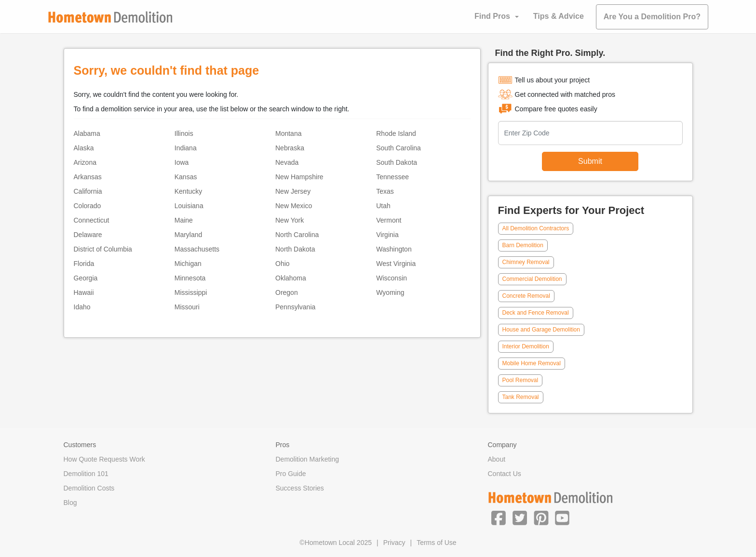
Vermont (389, 220)
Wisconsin (391, 278)
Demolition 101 (86, 474)
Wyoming (390, 292)
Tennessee (392, 177)
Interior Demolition (526, 346)
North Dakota (295, 249)
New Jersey (293, 191)
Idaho (82, 307)
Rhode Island (396, 133)
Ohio (283, 264)
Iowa (182, 162)
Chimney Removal (526, 262)
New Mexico (294, 206)
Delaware (88, 235)
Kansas (186, 177)
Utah (383, 206)
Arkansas (88, 177)
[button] (499, 517)
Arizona (85, 162)
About (497, 459)
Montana (288, 133)
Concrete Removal (526, 296)
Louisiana (189, 206)
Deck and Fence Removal (536, 313)
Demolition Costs (89, 488)
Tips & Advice (559, 16)
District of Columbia (103, 249)
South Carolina (398, 148)
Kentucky (189, 191)
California (88, 191)
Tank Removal (521, 397)
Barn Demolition (523, 245)
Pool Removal (520, 380)
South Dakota (397, 162)
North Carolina (297, 235)
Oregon (287, 292)
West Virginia (396, 264)
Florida (84, 264)
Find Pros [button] (492, 16)
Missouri (187, 307)
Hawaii (84, 292)
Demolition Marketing (308, 459)
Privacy (394, 543)
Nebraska (290, 148)
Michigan (188, 264)
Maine (184, 220)
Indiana (186, 148)
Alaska (84, 148)
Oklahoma (291, 278)
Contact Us (505, 474)
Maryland (189, 235)
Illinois (184, 133)
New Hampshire (299, 177)
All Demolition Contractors (536, 228)
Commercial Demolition (532, 279)
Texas (385, 191)
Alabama (87, 133)
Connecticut (92, 220)
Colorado (88, 206)
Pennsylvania (295, 307)
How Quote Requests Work (104, 459)
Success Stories (300, 488)
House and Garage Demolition (541, 330)
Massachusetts (197, 249)
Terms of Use (436, 543)
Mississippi (191, 292)
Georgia (86, 278)
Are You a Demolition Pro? (652, 17)
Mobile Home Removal (532, 363)
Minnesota (190, 278)
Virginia (387, 235)
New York (290, 220)
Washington (394, 249)
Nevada (287, 162)
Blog (70, 503)
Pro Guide (291, 474)
